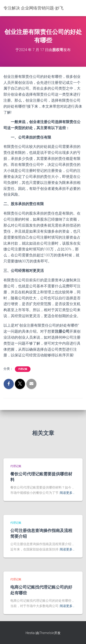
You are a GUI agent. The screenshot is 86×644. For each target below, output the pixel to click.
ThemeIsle (47, 633)
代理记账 (23, 369)
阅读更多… (67, 493)
